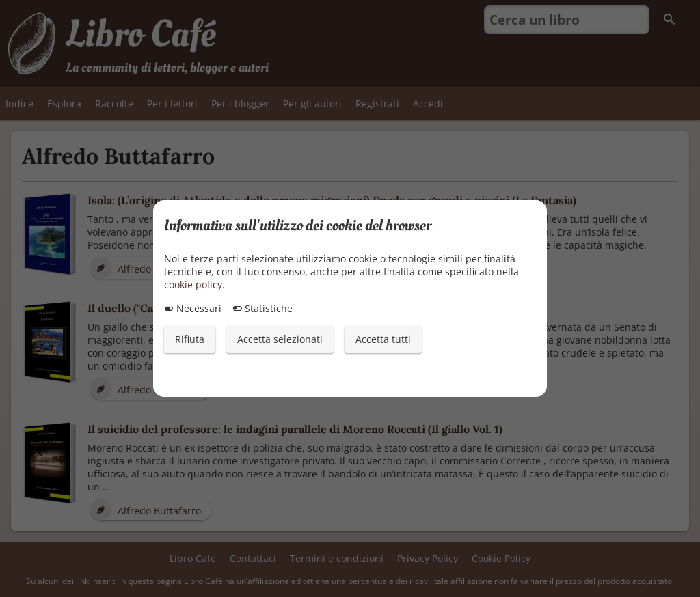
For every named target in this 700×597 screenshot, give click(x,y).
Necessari (193, 308)
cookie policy (193, 284)
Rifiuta (190, 339)
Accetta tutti (383, 339)
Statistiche (262, 308)
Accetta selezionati (280, 339)
